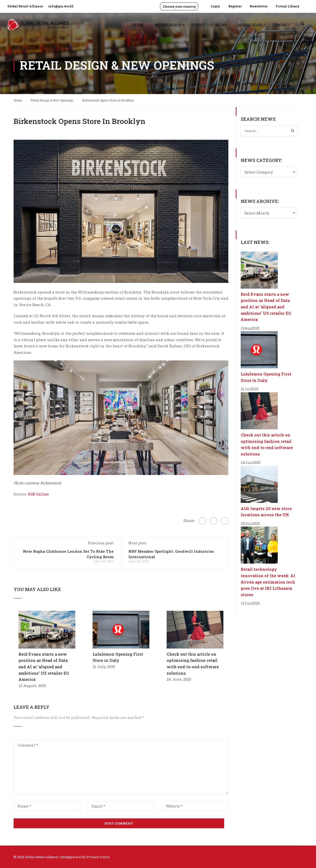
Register (235, 6)
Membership (168, 25)
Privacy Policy (98, 857)
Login (216, 6)
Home (138, 25)
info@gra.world (61, 6)
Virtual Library (287, 6)
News (221, 25)
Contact (282, 25)
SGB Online (38, 494)
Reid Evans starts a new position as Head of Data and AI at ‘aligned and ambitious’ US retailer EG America (44, 667)
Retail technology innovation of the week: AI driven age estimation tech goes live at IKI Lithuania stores (268, 582)
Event (198, 25)
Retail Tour (250, 25)
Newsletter (258, 6)
